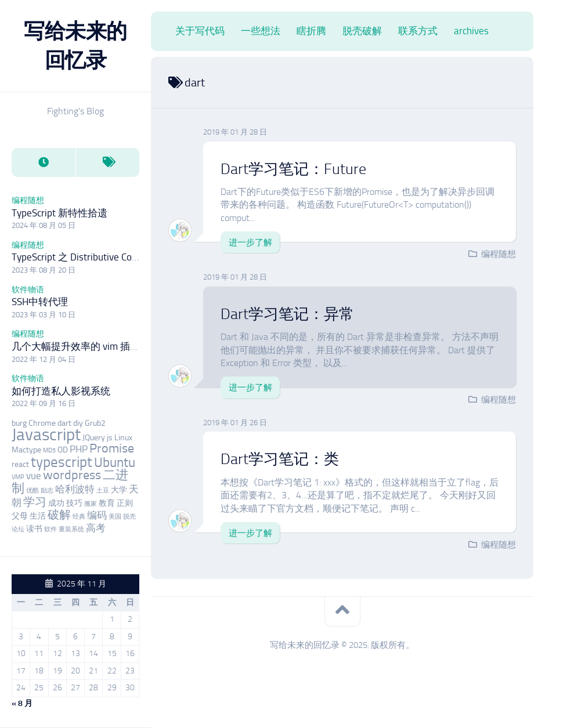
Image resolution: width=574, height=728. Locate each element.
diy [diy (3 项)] (78, 423)
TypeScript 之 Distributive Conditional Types (104, 257)
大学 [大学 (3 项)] (119, 490)
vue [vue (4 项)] (34, 476)
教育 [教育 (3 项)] (107, 503)
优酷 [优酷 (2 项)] (33, 490)
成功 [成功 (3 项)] (56, 503)
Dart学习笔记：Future (293, 169)
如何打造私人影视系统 (61, 391)
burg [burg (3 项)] (19, 423)
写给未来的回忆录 (75, 46)
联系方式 (418, 31)
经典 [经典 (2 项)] (79, 517)
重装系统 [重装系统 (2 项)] (71, 529)
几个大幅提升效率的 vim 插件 (76, 346)
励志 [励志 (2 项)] (47, 490)
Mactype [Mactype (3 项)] (26, 450)
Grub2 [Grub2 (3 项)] (95, 423)
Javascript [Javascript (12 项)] (46, 434)
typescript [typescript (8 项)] (62, 462)
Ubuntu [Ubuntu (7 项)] (115, 462)
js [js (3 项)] (110, 438)
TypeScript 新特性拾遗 (59, 213)
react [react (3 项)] (20, 464)
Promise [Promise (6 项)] (112, 448)
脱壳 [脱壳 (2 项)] (129, 517)
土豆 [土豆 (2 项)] (103, 490)
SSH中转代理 (40, 302)
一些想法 (261, 31)
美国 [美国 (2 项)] (115, 517)
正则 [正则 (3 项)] (125, 503)
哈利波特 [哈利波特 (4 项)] (75, 489)
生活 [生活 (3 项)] (38, 516)
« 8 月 (22, 703)
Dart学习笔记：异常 (287, 314)
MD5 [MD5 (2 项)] (49, 450)
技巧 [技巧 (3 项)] (74, 503)
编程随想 (28, 200)
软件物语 (28, 290)
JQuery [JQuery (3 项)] (94, 438)
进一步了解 (250, 242)
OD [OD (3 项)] (63, 450)
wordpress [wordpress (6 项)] (72, 475)
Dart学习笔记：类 (280, 459)
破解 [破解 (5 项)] (59, 515)
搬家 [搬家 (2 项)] (91, 504)
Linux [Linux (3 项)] (123, 438)
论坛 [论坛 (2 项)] (18, 529)
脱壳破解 (362, 31)
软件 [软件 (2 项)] (50, 529)
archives (471, 31)
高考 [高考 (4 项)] (96, 528)
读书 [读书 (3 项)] (34, 529)
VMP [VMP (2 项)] (18, 477)
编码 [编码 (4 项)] (97, 515)
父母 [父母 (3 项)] (20, 516)
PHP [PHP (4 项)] (79, 449)
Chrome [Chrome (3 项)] (42, 423)
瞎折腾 (311, 31)
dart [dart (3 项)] (64, 423)
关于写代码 (200, 31)
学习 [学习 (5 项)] (35, 502)
